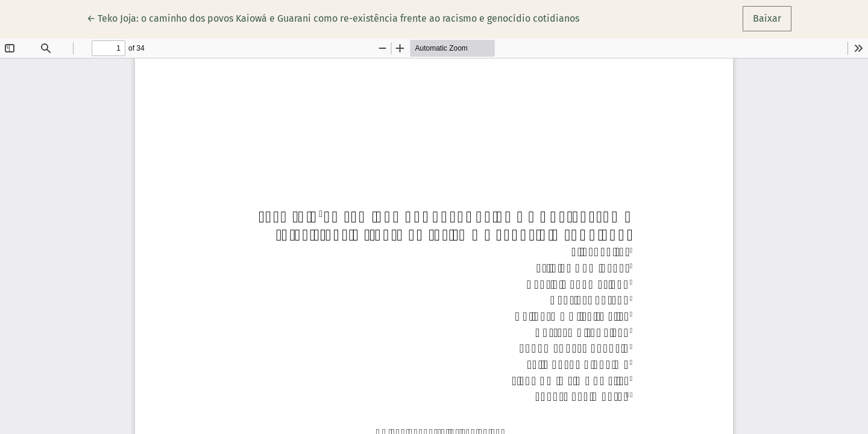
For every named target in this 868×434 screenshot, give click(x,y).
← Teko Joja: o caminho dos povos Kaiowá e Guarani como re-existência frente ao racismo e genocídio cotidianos (333, 17)
